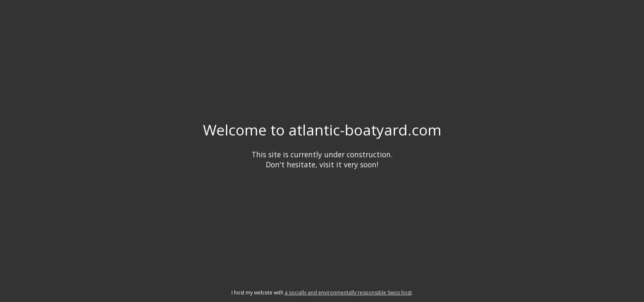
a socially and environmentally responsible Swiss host (348, 293)
